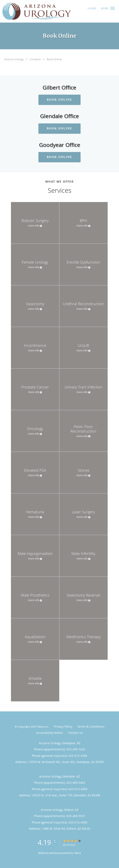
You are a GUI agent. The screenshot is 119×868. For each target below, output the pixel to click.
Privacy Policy (63, 726)
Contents (36, 59)
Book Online (54, 59)
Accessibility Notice (50, 733)
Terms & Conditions (91, 726)
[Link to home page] (49, 11)
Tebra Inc (43, 727)
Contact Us (75, 733)
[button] (113, 8)
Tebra (77, 853)
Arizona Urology (14, 59)
